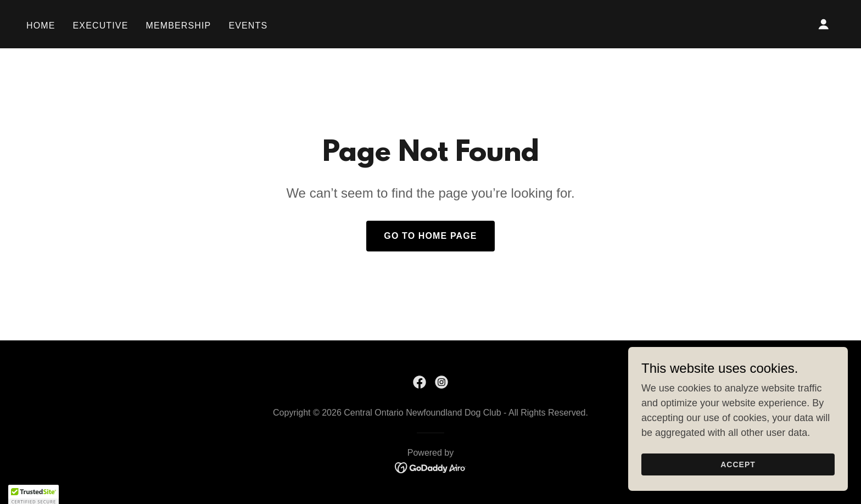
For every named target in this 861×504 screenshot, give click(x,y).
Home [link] (41, 26)
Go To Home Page (430, 236)
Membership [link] (178, 26)
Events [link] (248, 26)
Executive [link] (101, 26)
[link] (420, 382)
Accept (738, 472)
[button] (824, 24)
